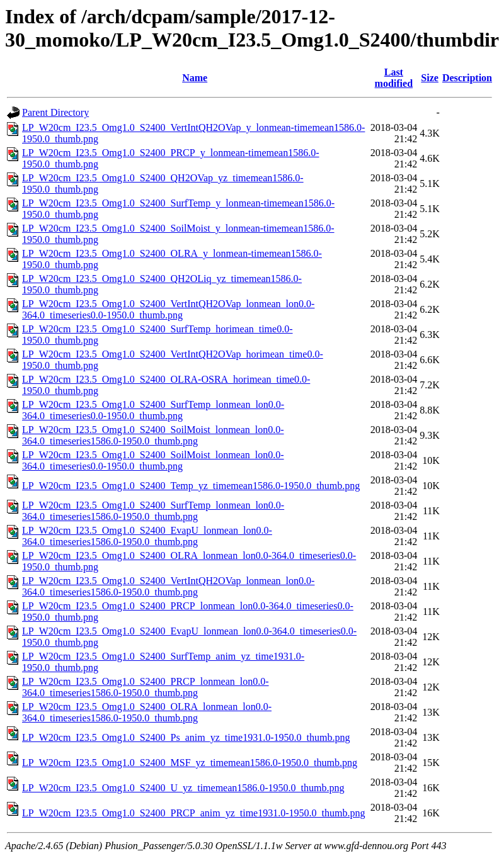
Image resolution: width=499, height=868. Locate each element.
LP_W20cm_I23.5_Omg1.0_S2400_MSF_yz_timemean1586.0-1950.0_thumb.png (190, 763)
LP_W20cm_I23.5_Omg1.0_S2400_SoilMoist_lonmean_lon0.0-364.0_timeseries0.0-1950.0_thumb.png (153, 460)
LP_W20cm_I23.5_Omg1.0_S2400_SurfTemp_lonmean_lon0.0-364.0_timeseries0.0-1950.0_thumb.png (153, 410)
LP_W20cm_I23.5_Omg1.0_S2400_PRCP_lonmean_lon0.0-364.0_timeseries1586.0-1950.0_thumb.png (146, 687)
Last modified (394, 78)
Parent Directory (55, 112)
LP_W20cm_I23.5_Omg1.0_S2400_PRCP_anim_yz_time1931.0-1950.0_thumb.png (193, 813)
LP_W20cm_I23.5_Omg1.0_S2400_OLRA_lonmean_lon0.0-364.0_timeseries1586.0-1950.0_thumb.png (147, 712)
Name (195, 78)
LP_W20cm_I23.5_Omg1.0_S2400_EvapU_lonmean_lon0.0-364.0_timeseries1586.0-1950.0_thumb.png (147, 536)
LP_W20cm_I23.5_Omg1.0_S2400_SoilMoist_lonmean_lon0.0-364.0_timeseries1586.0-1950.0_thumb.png (153, 435)
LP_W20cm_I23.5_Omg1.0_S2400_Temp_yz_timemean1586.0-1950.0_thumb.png (191, 486)
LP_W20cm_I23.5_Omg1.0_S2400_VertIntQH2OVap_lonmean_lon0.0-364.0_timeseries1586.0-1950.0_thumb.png (168, 586)
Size (430, 78)
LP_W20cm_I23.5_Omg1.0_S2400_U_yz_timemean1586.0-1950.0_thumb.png (183, 788)
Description (467, 78)
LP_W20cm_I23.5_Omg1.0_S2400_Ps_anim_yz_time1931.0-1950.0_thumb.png (186, 737)
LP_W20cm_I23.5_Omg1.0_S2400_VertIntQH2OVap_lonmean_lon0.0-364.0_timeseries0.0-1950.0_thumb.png (168, 309)
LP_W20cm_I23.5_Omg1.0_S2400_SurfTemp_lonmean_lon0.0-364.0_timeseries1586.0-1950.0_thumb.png (153, 511)
